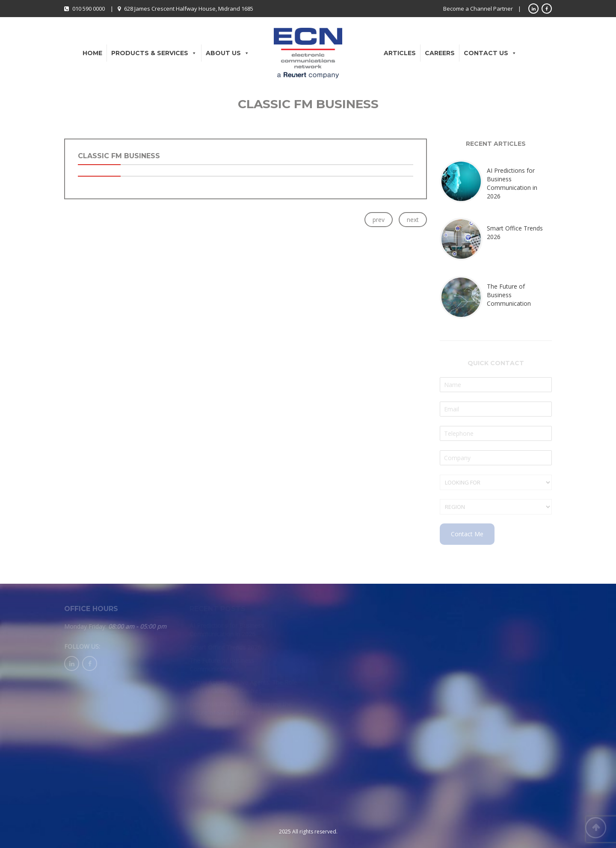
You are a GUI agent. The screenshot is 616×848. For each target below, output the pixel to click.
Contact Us (490, 53)
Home (92, 53)
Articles (400, 53)
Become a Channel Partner (478, 9)
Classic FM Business (119, 156)
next (413, 220)
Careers (440, 53)
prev (379, 220)
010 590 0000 (89, 9)
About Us (228, 53)
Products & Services (154, 53)
